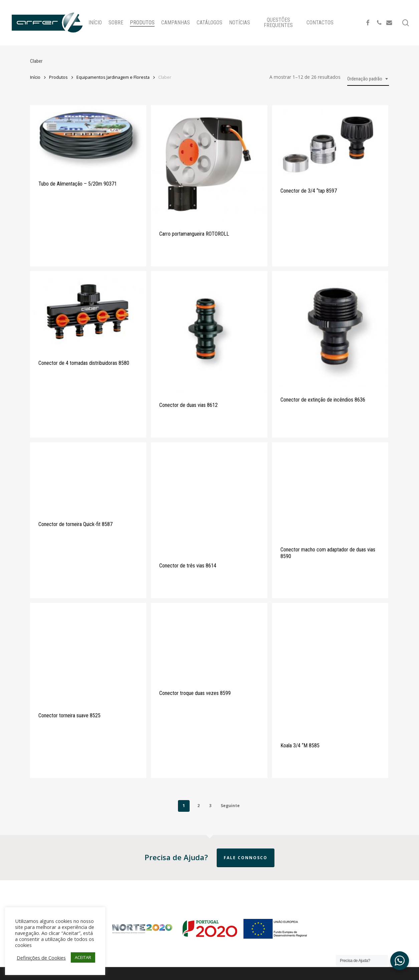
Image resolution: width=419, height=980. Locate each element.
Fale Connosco (246, 858)
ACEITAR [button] (83, 957)
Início (35, 77)
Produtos (58, 77)
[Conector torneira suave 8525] (88, 653)
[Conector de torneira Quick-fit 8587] (88, 477)
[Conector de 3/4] (330, 142)
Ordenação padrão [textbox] (365, 79)
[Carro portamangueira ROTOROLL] (209, 163)
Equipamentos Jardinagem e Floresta (113, 77)
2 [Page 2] (198, 806)
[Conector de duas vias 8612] (209, 332)
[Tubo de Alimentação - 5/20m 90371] (88, 138)
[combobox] (368, 79)
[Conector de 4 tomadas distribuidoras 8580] (88, 311)
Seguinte (230, 806)
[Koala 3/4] (330, 668)
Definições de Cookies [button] (41, 958)
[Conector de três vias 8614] (209, 498)
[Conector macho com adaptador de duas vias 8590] (330, 490)
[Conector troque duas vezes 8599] (209, 642)
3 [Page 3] (210, 806)
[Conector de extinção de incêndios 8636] (330, 329)
